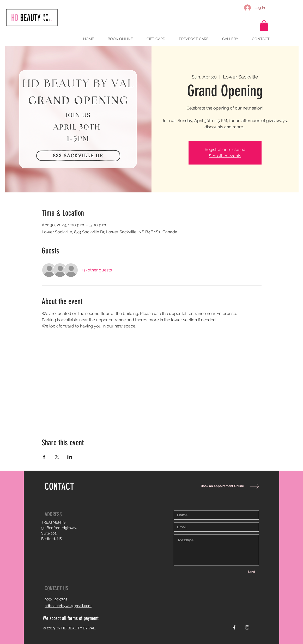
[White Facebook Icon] (234, 627)
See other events (225, 156)
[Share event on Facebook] (44, 457)
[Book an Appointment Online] (221, 486)
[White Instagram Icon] (247, 627)
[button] (264, 26)
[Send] (251, 572)
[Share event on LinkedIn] (70, 457)
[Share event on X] (57, 457)
